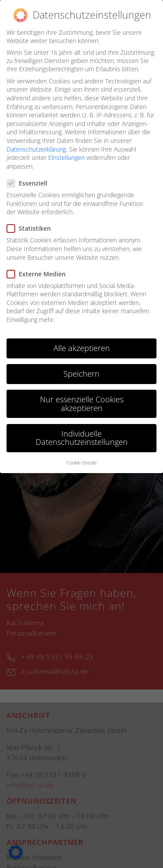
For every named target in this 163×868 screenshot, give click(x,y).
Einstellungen (67, 157)
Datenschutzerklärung (36, 149)
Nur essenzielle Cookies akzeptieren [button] (82, 404)
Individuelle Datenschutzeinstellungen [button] (82, 438)
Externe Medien (39, 274)
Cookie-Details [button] (81, 463)
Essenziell (30, 183)
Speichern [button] (81, 374)
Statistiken (32, 228)
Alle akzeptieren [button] (82, 348)
